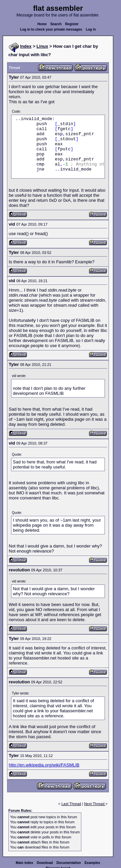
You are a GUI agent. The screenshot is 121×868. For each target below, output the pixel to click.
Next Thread (95, 804)
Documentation (69, 863)
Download (45, 863)
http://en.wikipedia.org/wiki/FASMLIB (44, 765)
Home (42, 24)
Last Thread (71, 804)
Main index (25, 863)
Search (56, 24)
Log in (91, 29)
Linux (43, 46)
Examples (92, 863)
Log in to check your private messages (51, 29)
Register (72, 24)
